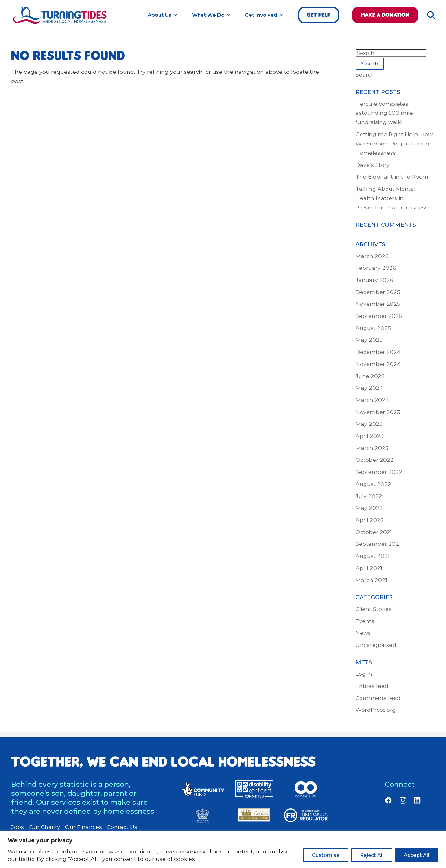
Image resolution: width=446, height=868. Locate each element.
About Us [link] (160, 15)
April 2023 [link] (369, 436)
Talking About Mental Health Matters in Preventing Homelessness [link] (392, 198)
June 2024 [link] (370, 376)
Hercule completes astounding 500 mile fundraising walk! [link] (384, 113)
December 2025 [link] (378, 292)
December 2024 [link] (378, 352)
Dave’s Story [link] (373, 165)
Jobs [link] (17, 827)
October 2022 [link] (375, 460)
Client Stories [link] (374, 609)
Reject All (372, 855)
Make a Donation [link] (385, 15)
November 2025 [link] (378, 304)
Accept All (417, 855)
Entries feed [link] (372, 686)
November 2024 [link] (378, 364)
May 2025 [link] (369, 340)
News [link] (363, 633)
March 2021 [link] (371, 580)
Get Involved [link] (261, 15)
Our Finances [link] (83, 827)
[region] (223, 850)
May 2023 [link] (369, 424)
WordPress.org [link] (376, 710)
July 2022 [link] (369, 496)
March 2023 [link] (372, 448)
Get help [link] (319, 15)
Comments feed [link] (378, 698)
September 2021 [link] (378, 544)
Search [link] (365, 75)
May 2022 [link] (369, 508)
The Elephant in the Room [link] (392, 177)
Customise (326, 855)
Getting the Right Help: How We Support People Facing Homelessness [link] (394, 143)
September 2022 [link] (379, 472)
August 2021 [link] (373, 556)
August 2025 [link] (373, 328)
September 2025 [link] (379, 316)
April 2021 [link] (369, 568)
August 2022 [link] (373, 484)
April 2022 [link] (370, 520)
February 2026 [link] (376, 268)
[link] (61, 22)
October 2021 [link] (374, 532)
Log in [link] (364, 674)
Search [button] (370, 64)
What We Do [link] (208, 15)
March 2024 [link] (372, 400)
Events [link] (365, 621)
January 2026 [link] (374, 280)
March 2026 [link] (372, 256)
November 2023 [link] (378, 412)
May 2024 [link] (369, 388)
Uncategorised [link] (376, 645)
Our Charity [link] (44, 827)
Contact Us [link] (122, 827)
